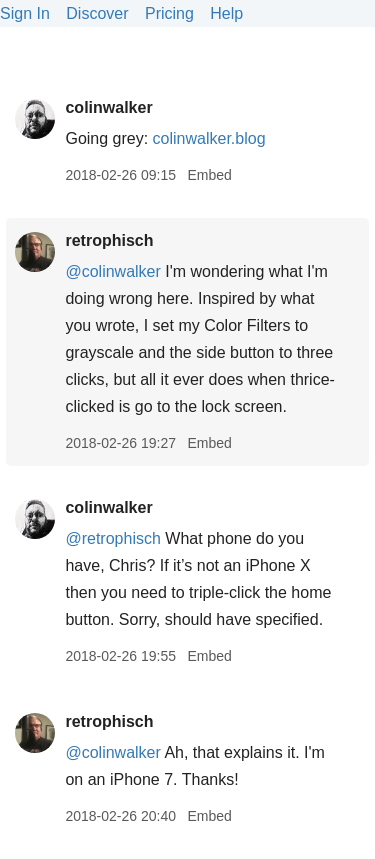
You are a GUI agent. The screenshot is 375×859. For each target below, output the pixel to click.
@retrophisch (112, 538)
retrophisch (109, 240)
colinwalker (108, 107)
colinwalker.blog (209, 138)
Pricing (169, 13)
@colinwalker (112, 271)
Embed (209, 175)
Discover (97, 13)
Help (226, 13)
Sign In (25, 13)
